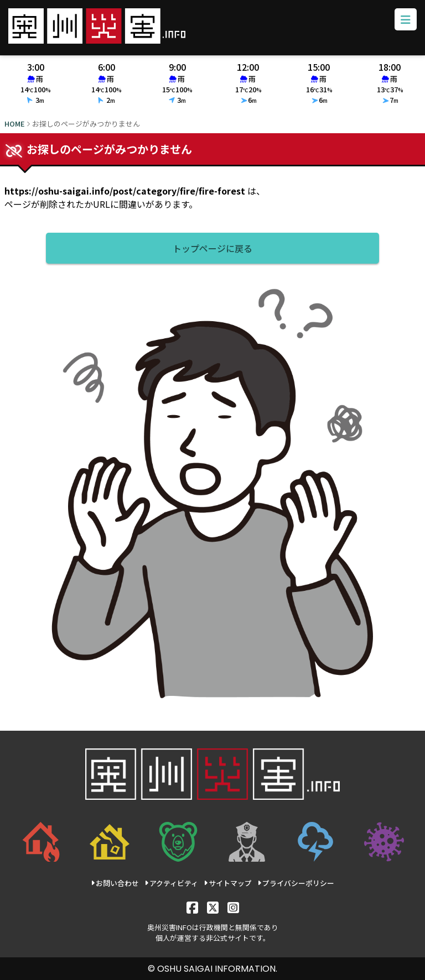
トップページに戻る (212, 248)
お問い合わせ (115, 883)
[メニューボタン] (406, 19)
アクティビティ (171, 883)
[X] (213, 907)
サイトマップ (228, 883)
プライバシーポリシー (296, 883)
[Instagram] (233, 907)
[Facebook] (192, 907)
